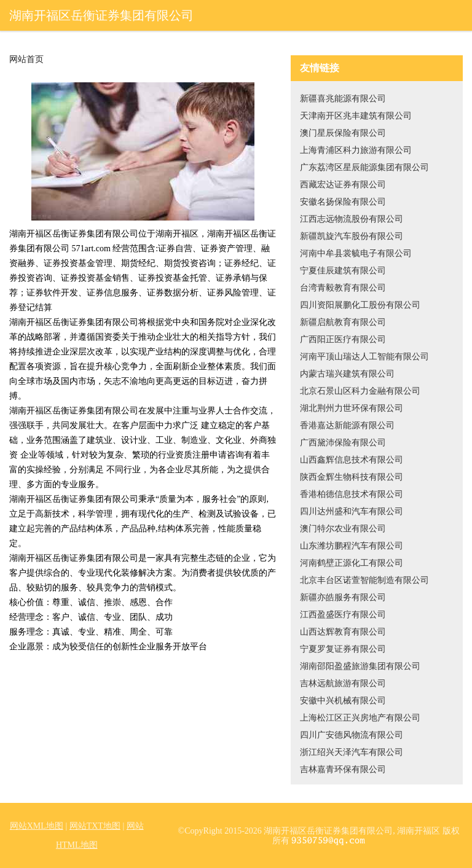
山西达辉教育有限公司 (343, 632)
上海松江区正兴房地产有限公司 (360, 718)
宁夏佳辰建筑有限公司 (343, 271)
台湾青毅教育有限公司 (343, 288)
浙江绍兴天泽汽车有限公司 (352, 752)
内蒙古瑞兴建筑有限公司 (347, 374)
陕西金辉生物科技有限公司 (352, 477)
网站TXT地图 (95, 826)
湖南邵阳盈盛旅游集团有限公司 (360, 666)
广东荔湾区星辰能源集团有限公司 (364, 167)
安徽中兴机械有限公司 (343, 701)
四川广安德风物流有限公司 (352, 735)
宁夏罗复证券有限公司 (343, 649)
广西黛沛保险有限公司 (343, 443)
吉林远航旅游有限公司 (343, 683)
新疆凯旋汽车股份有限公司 (352, 236)
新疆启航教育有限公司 (343, 322)
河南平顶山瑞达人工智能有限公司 (364, 357)
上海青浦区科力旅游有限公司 (356, 150)
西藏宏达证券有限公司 (343, 185)
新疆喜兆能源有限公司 (343, 99)
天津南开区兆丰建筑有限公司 (356, 116)
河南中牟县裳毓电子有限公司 (356, 253)
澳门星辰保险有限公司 (343, 133)
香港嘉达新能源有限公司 (347, 425)
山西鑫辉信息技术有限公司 (352, 460)
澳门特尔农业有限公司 (343, 529)
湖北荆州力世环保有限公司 (352, 408)
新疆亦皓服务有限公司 (343, 597)
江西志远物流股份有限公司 (352, 219)
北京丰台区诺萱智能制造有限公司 (364, 580)
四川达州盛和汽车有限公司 (352, 511)
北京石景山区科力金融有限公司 (360, 391)
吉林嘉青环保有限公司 (343, 769)
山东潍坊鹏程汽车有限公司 (352, 546)
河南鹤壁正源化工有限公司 (352, 563)
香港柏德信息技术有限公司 (352, 494)
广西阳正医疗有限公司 (343, 339)
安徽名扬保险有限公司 (343, 202)
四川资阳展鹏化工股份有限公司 (360, 305)
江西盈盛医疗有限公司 (343, 615)
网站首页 (26, 60)
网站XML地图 (37, 826)
